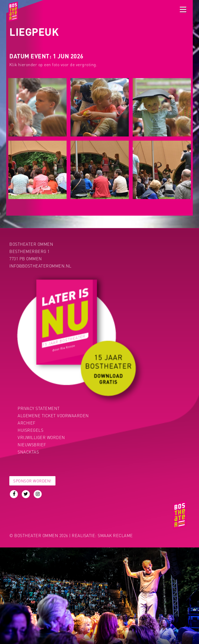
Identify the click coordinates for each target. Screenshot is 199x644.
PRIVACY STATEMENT (39, 408)
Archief (27, 423)
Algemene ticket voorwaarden (53, 416)
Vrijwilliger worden (41, 437)
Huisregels (30, 430)
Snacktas (28, 452)
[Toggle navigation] (183, 9)
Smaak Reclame (115, 535)
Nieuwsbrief (32, 445)
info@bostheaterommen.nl (40, 266)
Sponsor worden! (32, 481)
